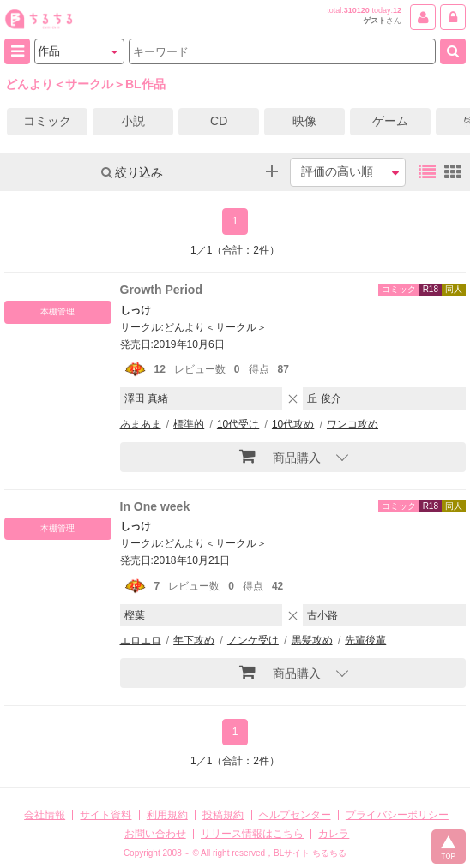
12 (397, 10)
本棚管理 (57, 311)
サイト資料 (105, 815)
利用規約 (167, 815)
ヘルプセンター (295, 815)
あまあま (141, 424)
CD (219, 121)
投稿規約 (223, 815)
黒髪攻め (312, 640)
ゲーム (390, 121)
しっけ (136, 310)
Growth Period (161, 290)
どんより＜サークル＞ (215, 327)
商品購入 (280, 456)
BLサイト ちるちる (310, 853)
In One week (155, 506)
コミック (47, 121)
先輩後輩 (365, 640)
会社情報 (45, 815)
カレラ (334, 834)
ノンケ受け (253, 640)
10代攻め (293, 424)
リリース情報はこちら (252, 834)
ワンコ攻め (352, 424)
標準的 (189, 424)
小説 (133, 121)
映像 (304, 121)
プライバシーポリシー (397, 815)
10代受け (238, 424)
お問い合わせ (155, 834)
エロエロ (141, 640)
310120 (357, 10)
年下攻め (194, 640)
